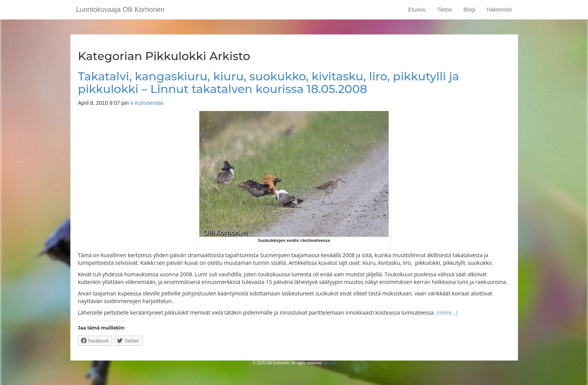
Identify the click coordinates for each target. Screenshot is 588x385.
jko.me (330, 363)
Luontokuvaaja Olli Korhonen (120, 10)
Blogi (469, 10)
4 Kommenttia (147, 103)
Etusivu (417, 10)
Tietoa (445, 10)
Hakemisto (499, 10)
